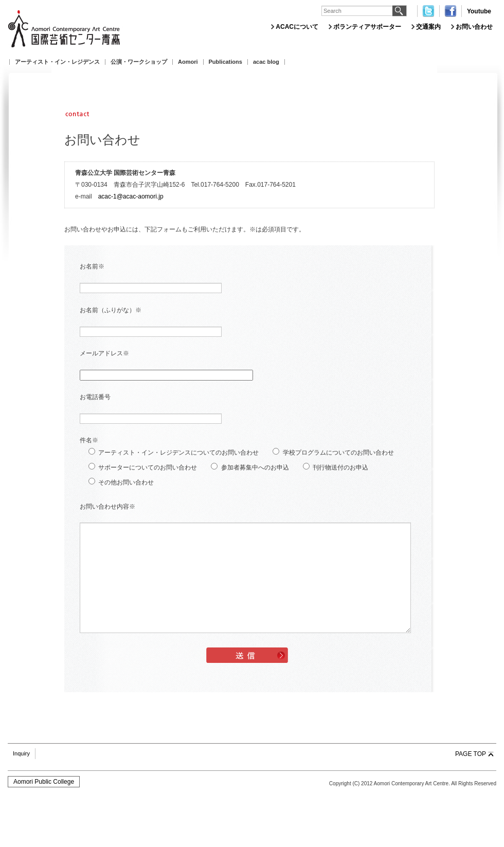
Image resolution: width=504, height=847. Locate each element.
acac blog (266, 62)
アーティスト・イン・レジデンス (57, 62)
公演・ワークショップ (139, 62)
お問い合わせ (474, 27)
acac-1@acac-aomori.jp (131, 196)
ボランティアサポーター (367, 27)
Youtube (479, 11)
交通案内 (428, 27)
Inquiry (21, 753)
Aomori (188, 62)
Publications (226, 62)
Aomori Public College (44, 782)
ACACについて (297, 27)
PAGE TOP (471, 754)
